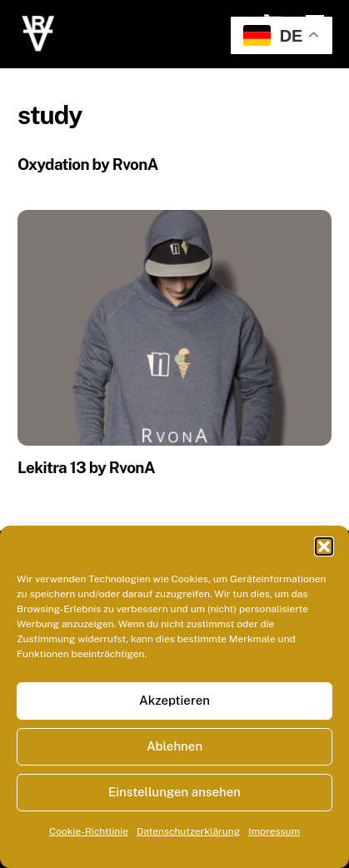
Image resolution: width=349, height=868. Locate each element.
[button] (324, 546)
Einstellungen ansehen (174, 792)
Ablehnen (174, 746)
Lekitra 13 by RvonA (86, 467)
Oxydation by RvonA (88, 164)
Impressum (274, 831)
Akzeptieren (174, 700)
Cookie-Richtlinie (89, 831)
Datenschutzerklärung (188, 831)
